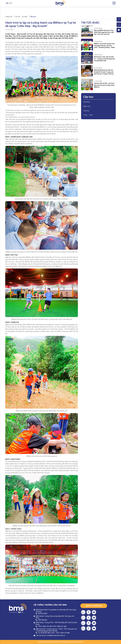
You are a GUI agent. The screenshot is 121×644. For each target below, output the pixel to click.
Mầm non (87, 106)
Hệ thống (87, 102)
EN (11, 3)
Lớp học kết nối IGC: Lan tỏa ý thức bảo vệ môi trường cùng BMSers (104, 85)
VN (7, 3)
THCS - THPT (88, 115)
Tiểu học (86, 111)
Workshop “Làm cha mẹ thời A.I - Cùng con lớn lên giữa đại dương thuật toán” (104, 59)
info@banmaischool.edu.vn (56, 635)
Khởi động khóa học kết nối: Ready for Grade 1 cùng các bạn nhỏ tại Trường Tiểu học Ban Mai (104, 72)
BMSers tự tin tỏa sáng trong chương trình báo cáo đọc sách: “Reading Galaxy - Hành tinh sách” (104, 46)
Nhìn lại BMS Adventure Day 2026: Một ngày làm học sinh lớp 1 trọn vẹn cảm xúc (104, 32)
